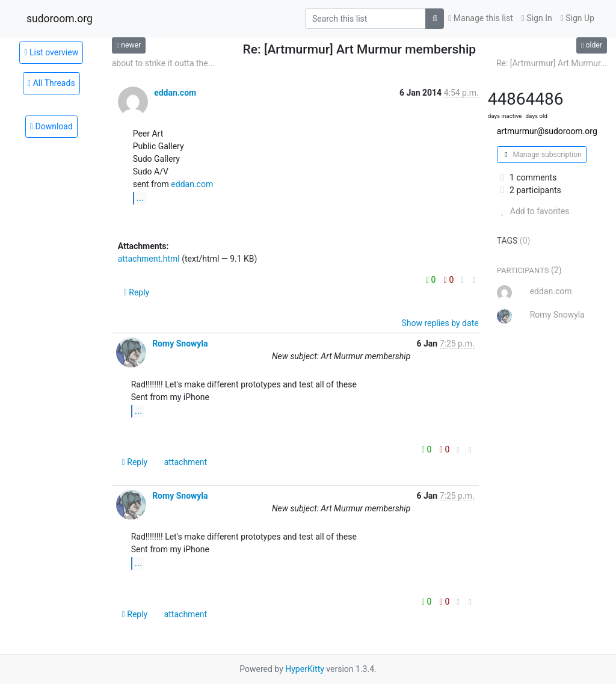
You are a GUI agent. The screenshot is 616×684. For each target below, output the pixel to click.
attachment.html (149, 259)
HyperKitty (305, 669)
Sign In (537, 18)
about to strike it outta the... (163, 63)
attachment (186, 462)
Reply (137, 292)
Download (51, 126)
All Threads (51, 83)
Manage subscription (542, 155)
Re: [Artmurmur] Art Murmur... (552, 63)
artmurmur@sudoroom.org (547, 131)
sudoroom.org (60, 19)
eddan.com (175, 93)
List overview (51, 52)
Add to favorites (533, 211)
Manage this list (481, 18)
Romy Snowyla (180, 344)
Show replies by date (440, 323)
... (140, 198)
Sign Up (577, 18)
